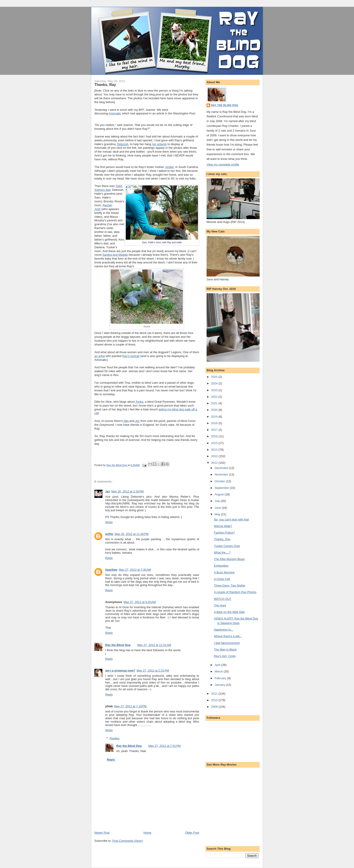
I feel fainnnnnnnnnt (227, 643)
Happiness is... (223, 630)
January (220, 685)
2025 (215, 377)
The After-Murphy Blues (229, 559)
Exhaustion (221, 566)
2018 (215, 423)
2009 (215, 707)
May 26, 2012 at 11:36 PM (132, 534)
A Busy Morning (224, 572)
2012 (215, 463)
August (220, 494)
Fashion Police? (224, 533)
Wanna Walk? (223, 526)
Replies (115, 738)
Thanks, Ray (222, 539)
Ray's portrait (131, 356)
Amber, (170, 167)
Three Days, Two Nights (229, 585)
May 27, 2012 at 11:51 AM (154, 645)
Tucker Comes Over (227, 546)
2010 (215, 700)
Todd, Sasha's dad (108, 188)
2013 (215, 456)
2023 (215, 390)
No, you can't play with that (231, 519)
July (218, 501)
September (222, 488)
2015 (215, 443)
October (220, 481)
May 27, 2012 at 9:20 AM (140, 602)
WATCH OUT (222, 599)
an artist (100, 356)
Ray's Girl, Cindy (225, 656)
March (219, 671)
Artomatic (115, 113)
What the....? (222, 552)
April (218, 665)
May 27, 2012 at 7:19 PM (130, 706)
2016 (215, 436)
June (218, 508)
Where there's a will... (228, 636)
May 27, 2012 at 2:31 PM (153, 671)
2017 (215, 430)
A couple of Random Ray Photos (235, 592)
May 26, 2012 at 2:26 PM (127, 491)
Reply (109, 522)
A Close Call (222, 579)
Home (148, 833)
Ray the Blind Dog (118, 645)
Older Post (192, 833)
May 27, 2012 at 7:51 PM (164, 746)
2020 (215, 410)
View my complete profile (223, 164)
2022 (215, 397)
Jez (137, 421)
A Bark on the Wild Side (229, 612)
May (218, 514)
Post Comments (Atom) (128, 841)
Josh (97, 209)
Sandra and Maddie (115, 255)
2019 (215, 417)
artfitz (109, 534)
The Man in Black (225, 649)
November (222, 474)
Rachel (107, 205)
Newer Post (102, 833)
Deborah (123, 144)
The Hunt (220, 605)
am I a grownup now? (120, 671)
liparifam (111, 570)
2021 (215, 403)
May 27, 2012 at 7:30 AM (135, 570)
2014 (215, 450)
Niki (127, 421)
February (221, 678)
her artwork (159, 144)
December (222, 468)
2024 (215, 383)
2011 (215, 694)
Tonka (139, 402)
